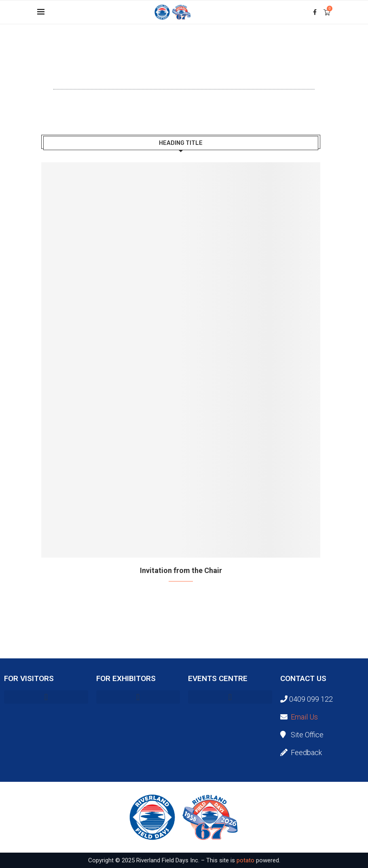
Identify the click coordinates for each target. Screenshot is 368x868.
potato (245, 860)
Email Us (304, 717)
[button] (46, 697)
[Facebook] (315, 12)
